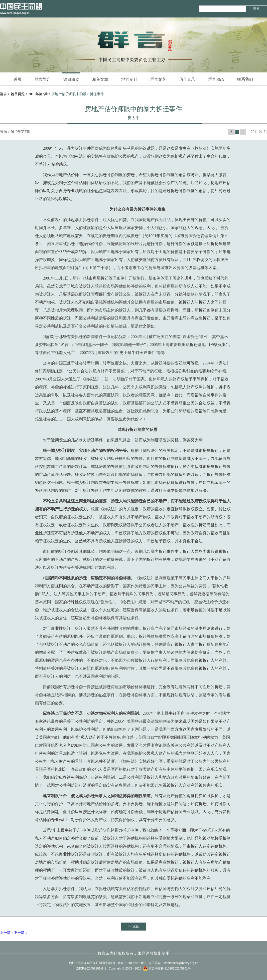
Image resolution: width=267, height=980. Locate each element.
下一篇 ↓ (21, 933)
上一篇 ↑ (7, 933)
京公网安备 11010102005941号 (167, 969)
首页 (18, 79)
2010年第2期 (38, 94)
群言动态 (216, 79)
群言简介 (42, 79)
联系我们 (245, 79)
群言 (3, 94)
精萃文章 (100, 79)
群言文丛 (158, 79)
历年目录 (187, 79)
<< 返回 (133, 926)
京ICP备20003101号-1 (91, 969)
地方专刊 (129, 79)
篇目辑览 (71, 77)
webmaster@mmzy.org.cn (181, 963)
